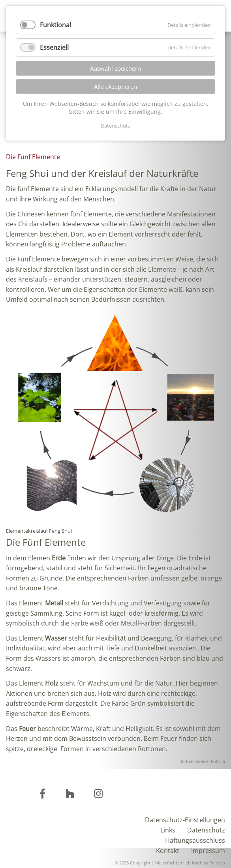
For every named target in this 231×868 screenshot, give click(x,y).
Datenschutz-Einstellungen (185, 819)
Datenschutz (206, 829)
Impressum (208, 850)
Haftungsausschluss (195, 840)
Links (168, 829)
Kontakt (168, 850)
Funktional (55, 25)
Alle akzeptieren (115, 86)
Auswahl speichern (115, 68)
